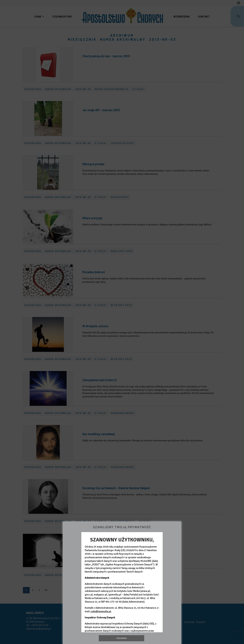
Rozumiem (122, 638)
